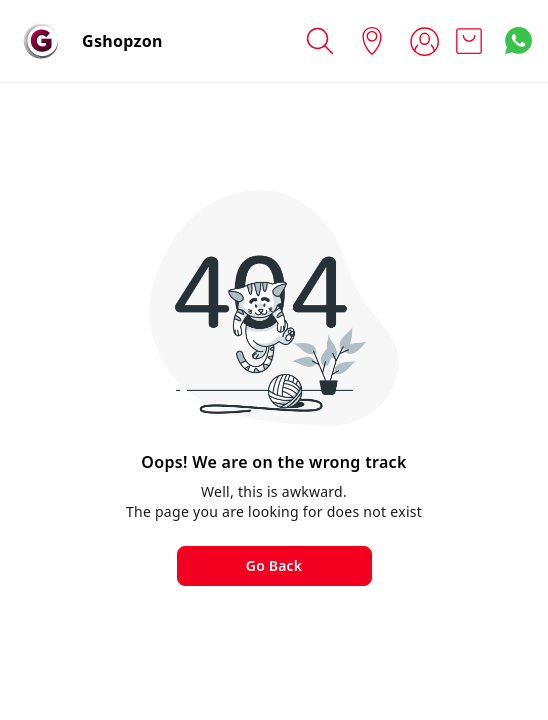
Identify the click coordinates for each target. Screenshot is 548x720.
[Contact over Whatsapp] (518, 40)
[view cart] (469, 41)
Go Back (274, 565)
